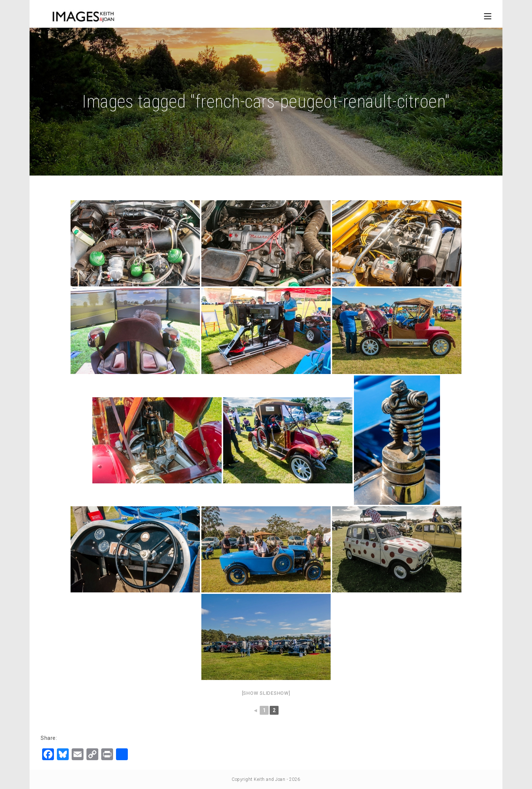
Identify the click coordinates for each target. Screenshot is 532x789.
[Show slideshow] (266, 693)
